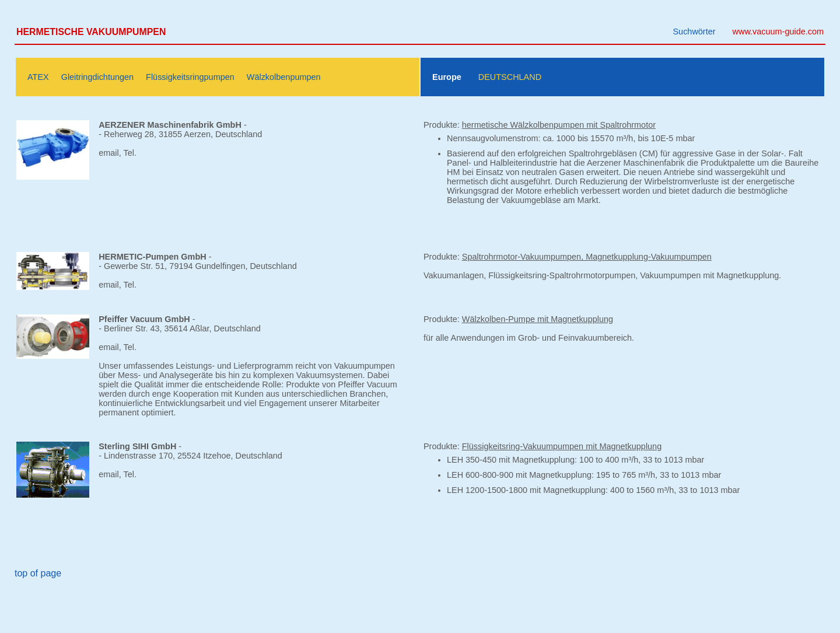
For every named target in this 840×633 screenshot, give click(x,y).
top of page (38, 573)
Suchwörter (694, 32)
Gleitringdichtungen (97, 77)
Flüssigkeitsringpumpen (190, 77)
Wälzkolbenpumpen (284, 77)
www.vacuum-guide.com (778, 32)
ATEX (38, 77)
